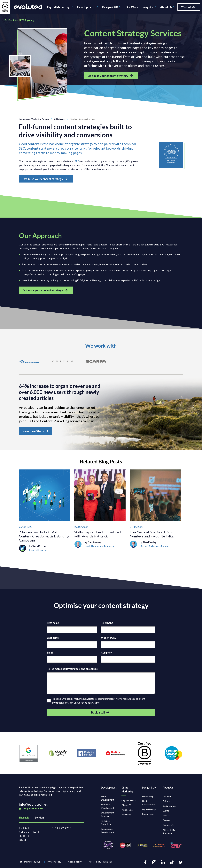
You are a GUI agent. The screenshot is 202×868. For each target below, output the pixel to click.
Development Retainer (108, 815)
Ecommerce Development (108, 831)
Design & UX (112, 7)
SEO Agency (62, 119)
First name (53, 624)
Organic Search (129, 801)
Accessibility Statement (169, 832)
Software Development (108, 807)
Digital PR (126, 806)
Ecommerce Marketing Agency (36, 119)
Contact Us (168, 826)
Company (106, 653)
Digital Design (149, 810)
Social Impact (169, 807)
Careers (166, 821)
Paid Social (127, 815)
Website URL (108, 639)
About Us (168, 7)
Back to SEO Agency (19, 20)
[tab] (29, 364)
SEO (77, 161)
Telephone (107, 624)
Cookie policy (75, 862)
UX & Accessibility (148, 803)
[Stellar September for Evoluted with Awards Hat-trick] (100, 511)
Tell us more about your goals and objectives (72, 670)
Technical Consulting (106, 823)
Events (166, 811)
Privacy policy (54, 862)
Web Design (148, 797)
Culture (166, 802)
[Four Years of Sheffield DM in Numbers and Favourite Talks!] (155, 511)
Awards (166, 816)
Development (88, 7)
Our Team (167, 797)
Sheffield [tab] (24, 818)
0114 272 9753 (61, 829)
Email (50, 653)
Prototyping (148, 815)
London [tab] (39, 818)
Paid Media (127, 810)
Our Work (132, 7)
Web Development (108, 799)
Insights (149, 7)
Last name (53, 639)
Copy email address (31, 809)
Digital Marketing (60, 7)
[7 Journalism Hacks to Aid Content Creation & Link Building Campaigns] (45, 511)
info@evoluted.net (33, 805)
